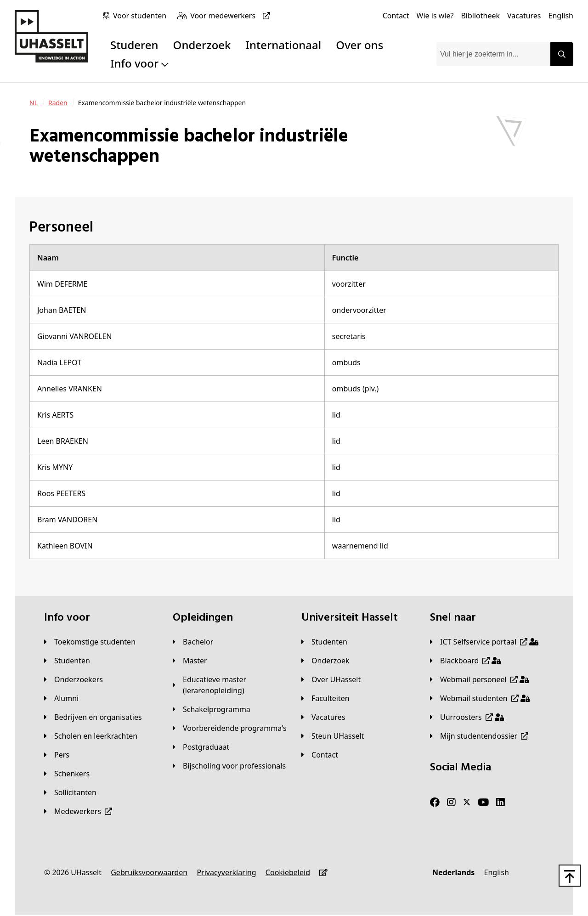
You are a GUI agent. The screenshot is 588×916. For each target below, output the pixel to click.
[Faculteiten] (325, 698)
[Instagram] (451, 803)
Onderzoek (202, 45)
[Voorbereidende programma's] (230, 728)
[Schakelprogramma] (212, 709)
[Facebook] (435, 803)
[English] (561, 16)
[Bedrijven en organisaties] (93, 717)
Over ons (359, 45)
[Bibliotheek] (480, 16)
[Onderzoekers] (73, 679)
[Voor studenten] (141, 16)
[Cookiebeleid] (288, 872)
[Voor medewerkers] (232, 16)
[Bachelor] (193, 642)
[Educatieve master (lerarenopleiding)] (230, 685)
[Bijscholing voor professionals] (229, 766)
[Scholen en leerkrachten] (91, 736)
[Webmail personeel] (479, 679)
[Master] (190, 661)
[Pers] (57, 755)
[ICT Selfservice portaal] (484, 642)
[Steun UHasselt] (333, 736)
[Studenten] (67, 661)
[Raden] (58, 103)
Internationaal (284, 45)
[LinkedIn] (500, 803)
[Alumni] (61, 698)
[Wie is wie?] (435, 16)
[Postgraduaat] (201, 747)
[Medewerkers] (78, 811)
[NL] (34, 103)
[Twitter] (467, 803)
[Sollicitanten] (70, 792)
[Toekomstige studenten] (90, 642)
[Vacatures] (524, 16)
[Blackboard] (465, 661)
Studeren (134, 45)
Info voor (139, 63)
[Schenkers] (67, 774)
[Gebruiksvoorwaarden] (149, 872)
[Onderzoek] (325, 661)
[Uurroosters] (467, 717)
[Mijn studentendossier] (479, 736)
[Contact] (396, 16)
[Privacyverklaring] (226, 872)
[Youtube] (483, 803)
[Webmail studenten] (480, 698)
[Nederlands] (453, 872)
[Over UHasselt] (331, 679)
